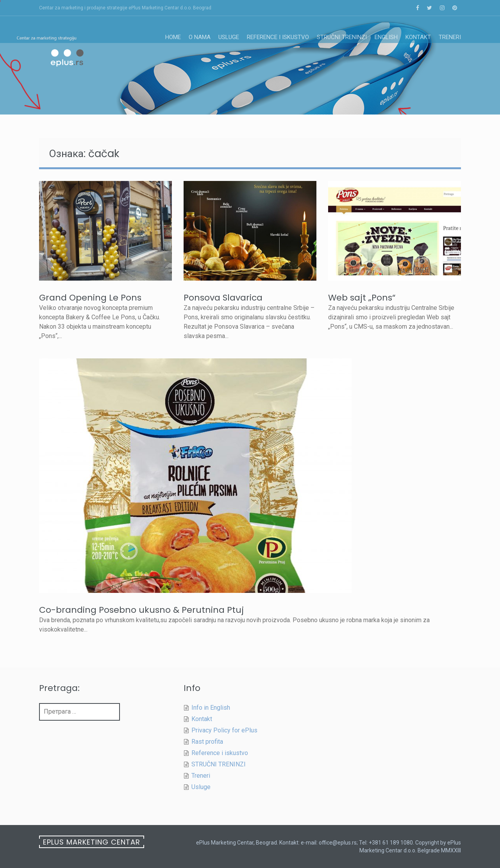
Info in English (211, 708)
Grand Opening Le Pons (90, 298)
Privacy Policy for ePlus (224, 730)
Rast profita (207, 742)
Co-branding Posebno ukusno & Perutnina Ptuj (141, 610)
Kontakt (418, 37)
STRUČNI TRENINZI (342, 37)
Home (173, 37)
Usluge (229, 37)
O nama (200, 37)
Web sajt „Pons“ (362, 298)
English (386, 37)
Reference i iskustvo (278, 37)
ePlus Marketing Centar (92, 842)
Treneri (450, 37)
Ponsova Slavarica (223, 298)
